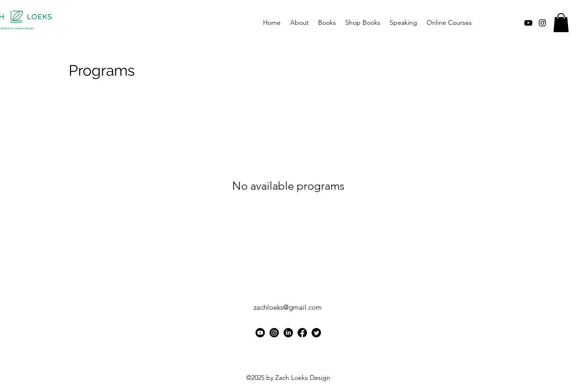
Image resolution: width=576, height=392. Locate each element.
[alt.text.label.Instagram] (542, 23)
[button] (561, 23)
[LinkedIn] (288, 333)
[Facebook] (302, 333)
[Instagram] (274, 333)
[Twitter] (316, 333)
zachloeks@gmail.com (288, 307)
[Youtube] (528, 23)
